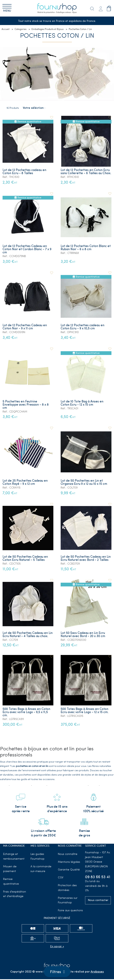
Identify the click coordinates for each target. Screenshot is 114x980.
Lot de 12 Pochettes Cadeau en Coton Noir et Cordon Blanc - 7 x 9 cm (27, 250)
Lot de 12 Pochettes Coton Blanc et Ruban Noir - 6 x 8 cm (86, 248)
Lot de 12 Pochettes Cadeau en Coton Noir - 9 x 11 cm (25, 327)
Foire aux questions (70, 912)
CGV (61, 879)
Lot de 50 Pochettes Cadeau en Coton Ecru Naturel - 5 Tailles (25, 559)
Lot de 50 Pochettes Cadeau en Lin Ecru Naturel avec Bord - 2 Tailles (86, 559)
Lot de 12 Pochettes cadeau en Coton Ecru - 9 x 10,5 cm (83, 327)
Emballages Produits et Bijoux (48, 29)
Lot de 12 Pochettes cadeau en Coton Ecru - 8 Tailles (24, 172)
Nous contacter (98, 901)
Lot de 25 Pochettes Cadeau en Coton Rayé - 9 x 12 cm (25, 482)
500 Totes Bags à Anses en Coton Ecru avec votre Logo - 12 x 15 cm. (85, 711)
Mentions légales (69, 863)
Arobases (97, 973)
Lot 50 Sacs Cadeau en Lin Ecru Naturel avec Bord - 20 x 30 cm (83, 635)
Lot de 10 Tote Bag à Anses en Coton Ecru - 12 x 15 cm (82, 403)
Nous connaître (68, 855)
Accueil (6, 29)
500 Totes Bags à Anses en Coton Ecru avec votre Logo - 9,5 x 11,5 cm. (26, 712)
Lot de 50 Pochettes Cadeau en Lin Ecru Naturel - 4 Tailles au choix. (28, 635)
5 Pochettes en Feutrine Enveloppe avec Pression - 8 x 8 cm (26, 405)
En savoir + (57, 947)
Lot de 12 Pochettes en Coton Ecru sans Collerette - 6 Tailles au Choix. (86, 172)
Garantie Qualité (69, 871)
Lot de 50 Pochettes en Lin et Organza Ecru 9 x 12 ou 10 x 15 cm (84, 482)
